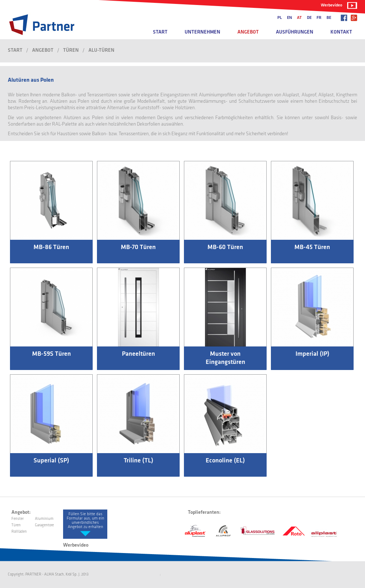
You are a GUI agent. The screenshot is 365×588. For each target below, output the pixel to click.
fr (319, 18)
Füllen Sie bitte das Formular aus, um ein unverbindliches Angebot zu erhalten (85, 521)
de (309, 18)
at (299, 18)
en (289, 18)
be (329, 18)
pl (280, 18)
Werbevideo (331, 5)
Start (160, 32)
